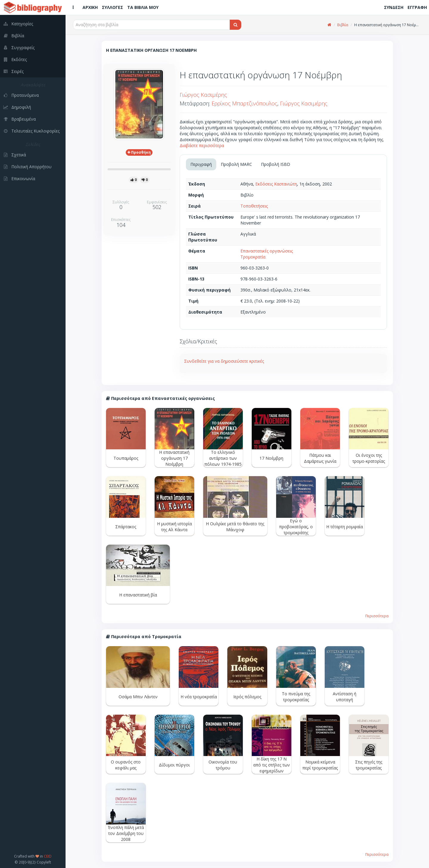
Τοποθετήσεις (254, 206)
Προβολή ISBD (276, 164)
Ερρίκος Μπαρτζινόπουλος (244, 103)
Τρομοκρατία (253, 257)
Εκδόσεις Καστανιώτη (276, 184)
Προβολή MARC (236, 164)
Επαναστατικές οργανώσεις (267, 251)
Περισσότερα (377, 616)
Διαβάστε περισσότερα (202, 145)
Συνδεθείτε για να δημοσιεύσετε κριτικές (224, 361)
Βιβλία (343, 25)
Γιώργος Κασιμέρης (203, 95)
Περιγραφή (201, 164)
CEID (48, 856)
